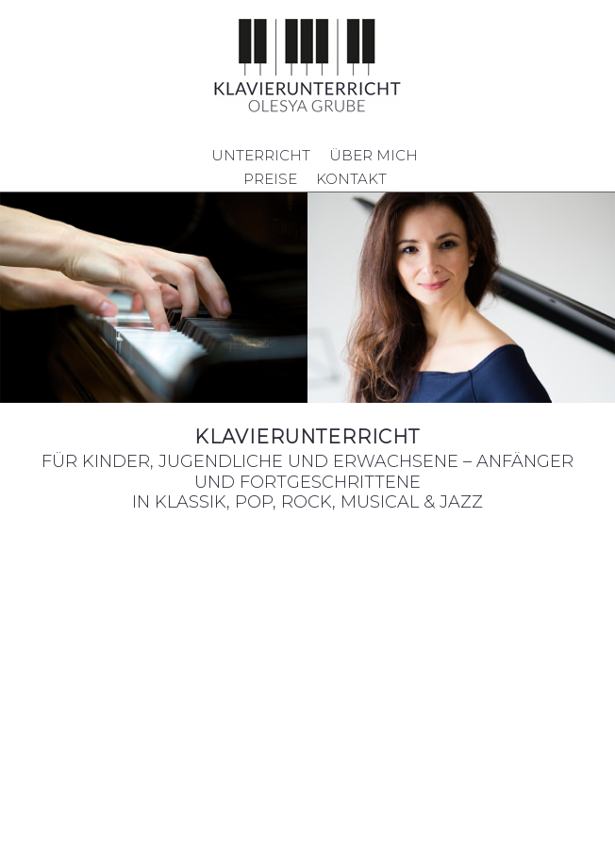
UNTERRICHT (261, 155)
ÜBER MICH (374, 155)
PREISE (270, 179)
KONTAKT (351, 179)
